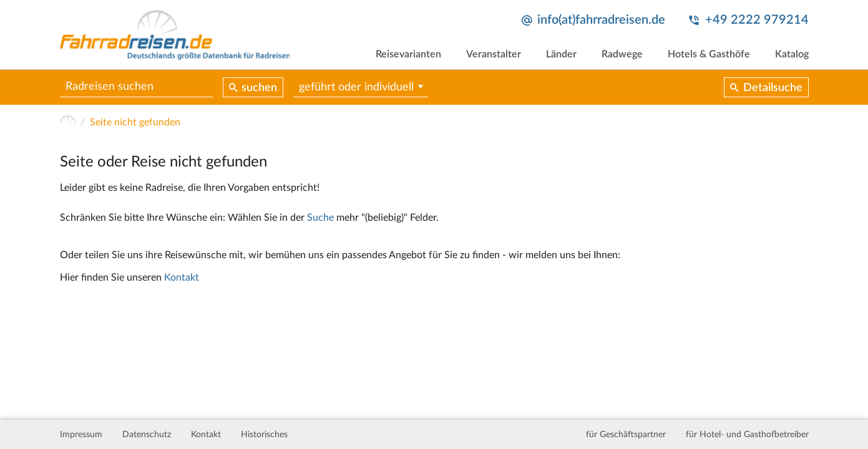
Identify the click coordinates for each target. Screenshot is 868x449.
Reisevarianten (408, 54)
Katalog (792, 54)
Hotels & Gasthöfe (709, 54)
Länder (561, 54)
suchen (259, 88)
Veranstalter (494, 54)
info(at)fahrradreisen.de (601, 20)
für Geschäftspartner (626, 435)
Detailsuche (773, 88)
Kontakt (182, 278)
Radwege (622, 54)
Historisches (264, 435)
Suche (320, 218)
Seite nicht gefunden (135, 122)
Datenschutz (147, 435)
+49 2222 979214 (757, 20)
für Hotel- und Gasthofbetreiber (747, 435)
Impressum (81, 435)
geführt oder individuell (356, 87)
